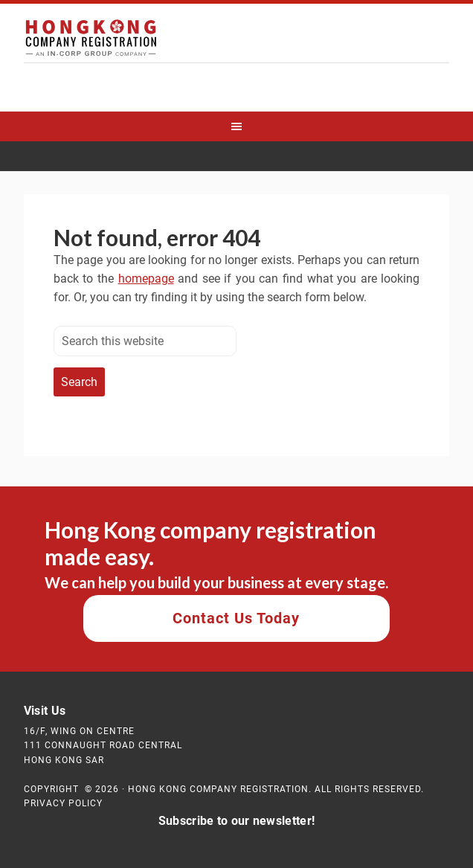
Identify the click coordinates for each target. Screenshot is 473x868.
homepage (146, 279)
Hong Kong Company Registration (236, 41)
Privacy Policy (63, 803)
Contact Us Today (236, 618)
